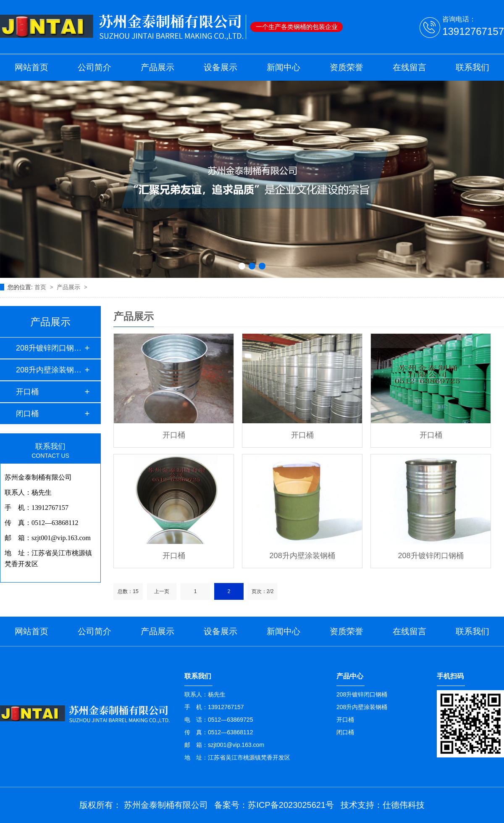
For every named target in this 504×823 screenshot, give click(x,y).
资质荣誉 (346, 67)
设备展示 (220, 67)
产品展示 (157, 67)
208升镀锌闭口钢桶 (431, 556)
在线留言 (409, 67)
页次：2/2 (263, 591)
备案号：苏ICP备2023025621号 (274, 805)
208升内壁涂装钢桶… (50, 370)
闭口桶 (27, 414)
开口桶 (27, 392)
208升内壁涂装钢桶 (302, 556)
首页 (41, 287)
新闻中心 (283, 67)
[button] (242, 266)
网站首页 (31, 67)
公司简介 (94, 67)
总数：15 (128, 591)
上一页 (162, 591)
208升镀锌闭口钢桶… (50, 348)
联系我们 (472, 67)
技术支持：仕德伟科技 (383, 805)
